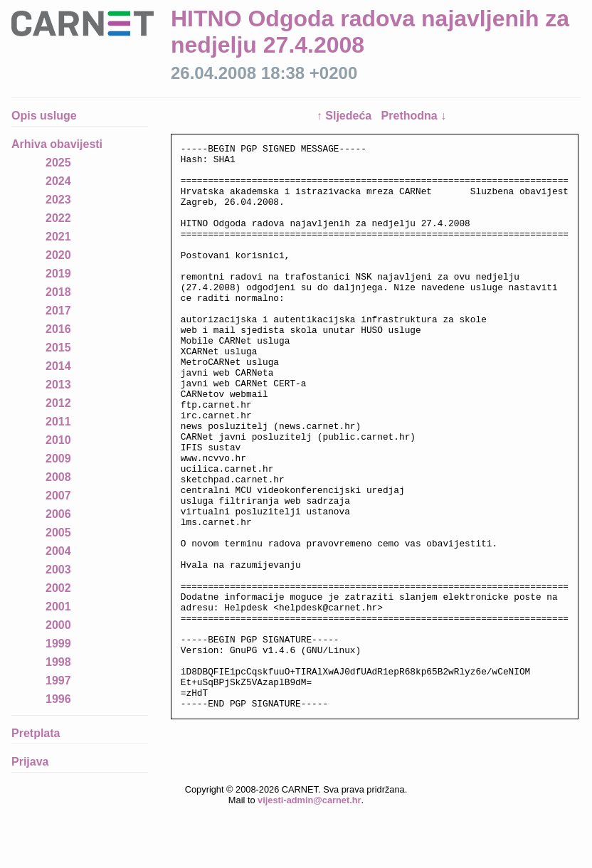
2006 (58, 514)
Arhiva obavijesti (57, 144)
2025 (58, 163)
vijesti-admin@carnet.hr (309, 857)
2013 (58, 385)
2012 (58, 403)
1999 (58, 644)
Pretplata (36, 733)
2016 (58, 329)
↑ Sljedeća (346, 116)
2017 (58, 311)
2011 (58, 422)
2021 (58, 237)
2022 (58, 218)
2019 (58, 274)
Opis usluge (44, 116)
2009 (58, 459)
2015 (58, 348)
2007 (58, 496)
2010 (58, 440)
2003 (58, 570)
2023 (58, 200)
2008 (58, 477)
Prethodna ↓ (414, 116)
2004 (58, 551)
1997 (58, 681)
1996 (58, 699)
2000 (58, 625)
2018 (58, 292)
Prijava (30, 762)
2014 (58, 366)
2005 (58, 533)
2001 (58, 607)
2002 (58, 588)
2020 (58, 255)
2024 (58, 181)
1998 (58, 662)
